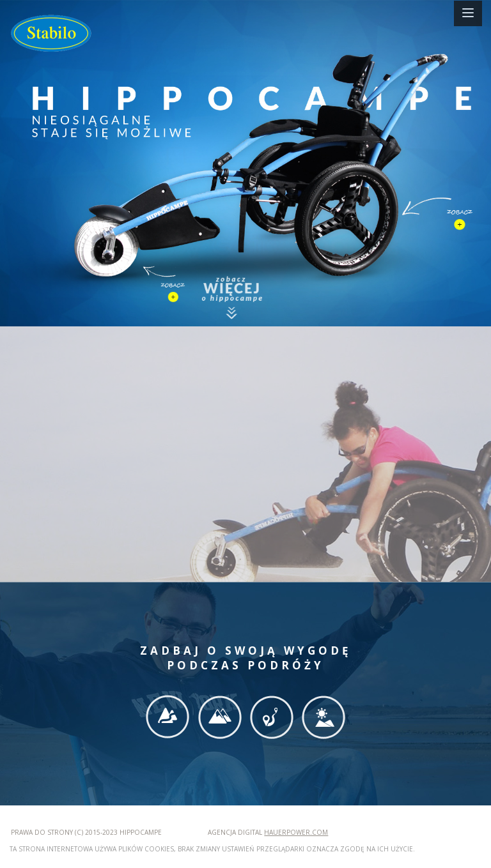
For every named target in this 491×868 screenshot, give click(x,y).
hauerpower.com (296, 832)
